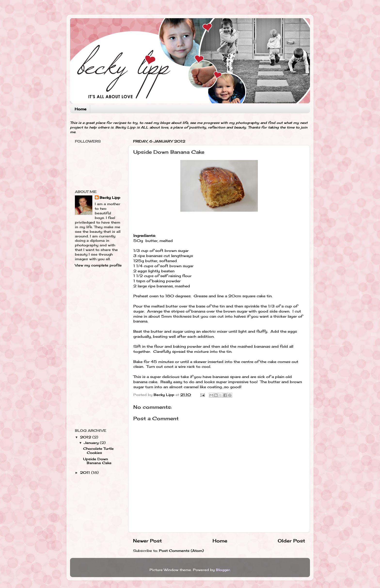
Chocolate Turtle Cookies (98, 451)
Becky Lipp (110, 198)
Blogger (223, 570)
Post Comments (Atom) (181, 551)
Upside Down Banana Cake (97, 461)
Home (80, 109)
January (92, 443)
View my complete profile (98, 265)
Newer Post (147, 541)
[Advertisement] (94, 348)
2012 (86, 437)
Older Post (291, 541)
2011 (86, 473)
